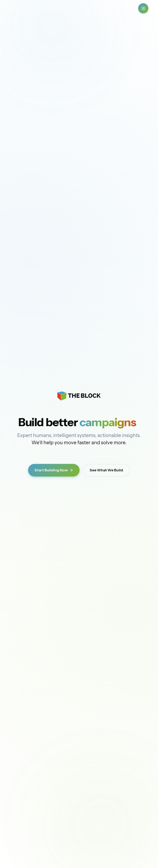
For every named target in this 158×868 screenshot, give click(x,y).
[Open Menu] (143, 8)
